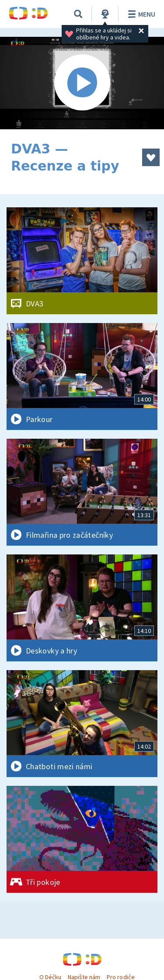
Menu (140, 14)
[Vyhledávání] (78, 14)
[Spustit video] (82, 83)
